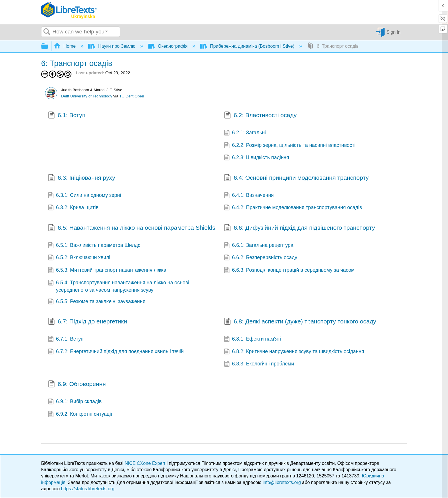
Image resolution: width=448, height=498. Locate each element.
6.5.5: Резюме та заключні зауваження (97, 302)
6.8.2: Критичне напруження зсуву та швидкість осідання (294, 352)
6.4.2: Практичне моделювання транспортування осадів (293, 208)
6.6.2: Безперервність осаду (261, 258)
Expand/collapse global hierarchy (48, 46)
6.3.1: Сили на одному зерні (85, 196)
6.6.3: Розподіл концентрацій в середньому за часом (289, 271)
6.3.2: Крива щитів (73, 208)
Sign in (394, 32)
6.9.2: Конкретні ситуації (80, 415)
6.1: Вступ (67, 116)
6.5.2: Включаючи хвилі (79, 258)
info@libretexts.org (282, 482)
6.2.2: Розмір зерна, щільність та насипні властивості (290, 146)
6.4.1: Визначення (249, 196)
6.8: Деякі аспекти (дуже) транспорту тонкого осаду (300, 322)
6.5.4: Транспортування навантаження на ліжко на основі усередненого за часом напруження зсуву (119, 286)
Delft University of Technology (87, 96)
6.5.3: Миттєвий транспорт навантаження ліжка (107, 271)
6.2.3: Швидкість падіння (257, 158)
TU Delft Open (132, 96)
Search (47, 32)
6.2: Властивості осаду (260, 116)
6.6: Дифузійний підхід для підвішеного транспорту (300, 228)
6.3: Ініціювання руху (82, 178)
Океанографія (168, 46)
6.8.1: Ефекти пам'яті (253, 339)
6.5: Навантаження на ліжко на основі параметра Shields (132, 228)
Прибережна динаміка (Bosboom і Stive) (248, 46)
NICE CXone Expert (146, 463)
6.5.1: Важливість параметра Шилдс (94, 246)
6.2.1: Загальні (245, 133)
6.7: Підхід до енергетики (88, 322)
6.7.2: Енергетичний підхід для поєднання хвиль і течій (116, 352)
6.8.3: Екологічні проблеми (259, 364)
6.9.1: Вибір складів (75, 402)
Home (65, 46)
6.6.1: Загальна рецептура (259, 246)
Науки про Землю (112, 46)
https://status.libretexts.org (88, 489)
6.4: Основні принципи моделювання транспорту (296, 178)
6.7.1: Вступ (66, 339)
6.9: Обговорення (77, 385)
